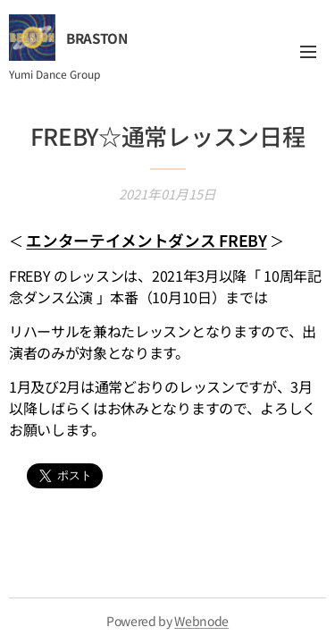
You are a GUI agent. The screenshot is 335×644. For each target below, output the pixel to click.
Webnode (201, 621)
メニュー (308, 52)
